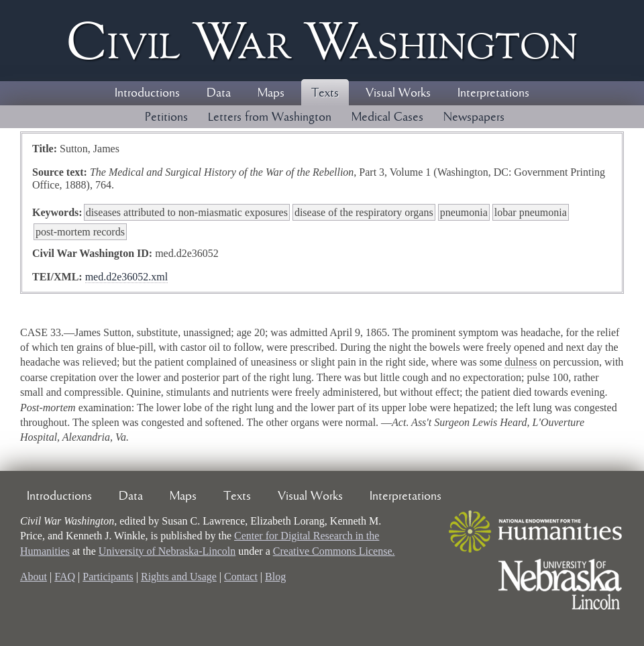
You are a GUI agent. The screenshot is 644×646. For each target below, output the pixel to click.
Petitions (166, 117)
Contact (241, 577)
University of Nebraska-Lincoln (167, 551)
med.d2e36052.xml (127, 277)
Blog (275, 577)
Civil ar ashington (322, 41)
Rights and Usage (179, 577)
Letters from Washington (270, 117)
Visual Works (398, 93)
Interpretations (493, 93)
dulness (521, 362)
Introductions (147, 93)
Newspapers (474, 117)
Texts (325, 93)
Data (219, 93)
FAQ (65, 577)
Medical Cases (387, 117)
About (34, 577)
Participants (108, 577)
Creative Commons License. (334, 551)
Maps (271, 93)
